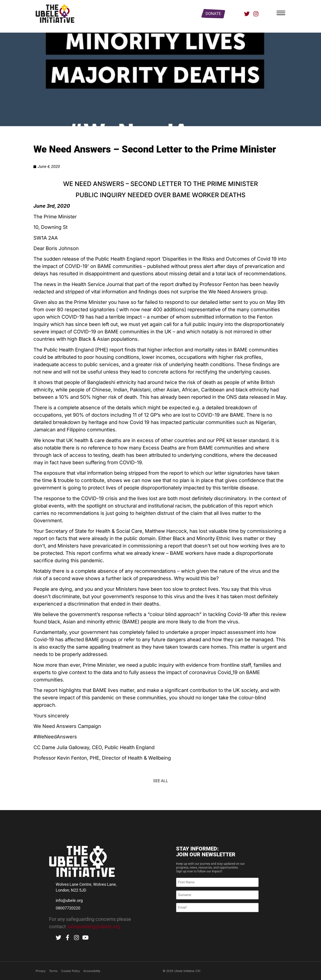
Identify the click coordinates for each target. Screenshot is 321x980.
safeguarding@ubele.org (93, 927)
